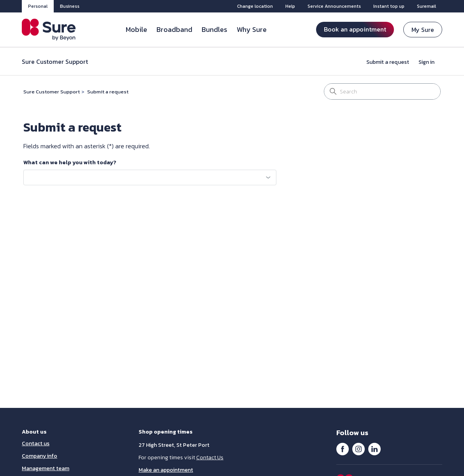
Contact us (36, 444)
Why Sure (252, 29)
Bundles (214, 29)
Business (70, 6)
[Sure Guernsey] (49, 30)
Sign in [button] (426, 62)
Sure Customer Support (52, 92)
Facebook (343, 449)
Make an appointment (166, 470)
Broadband (174, 29)
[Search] (382, 91)
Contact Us (210, 458)
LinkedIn (374, 449)
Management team (46, 468)
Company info (40, 456)
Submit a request (388, 62)
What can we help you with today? (70, 163)
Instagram (359, 449)
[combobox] (150, 177)
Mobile (136, 29)
